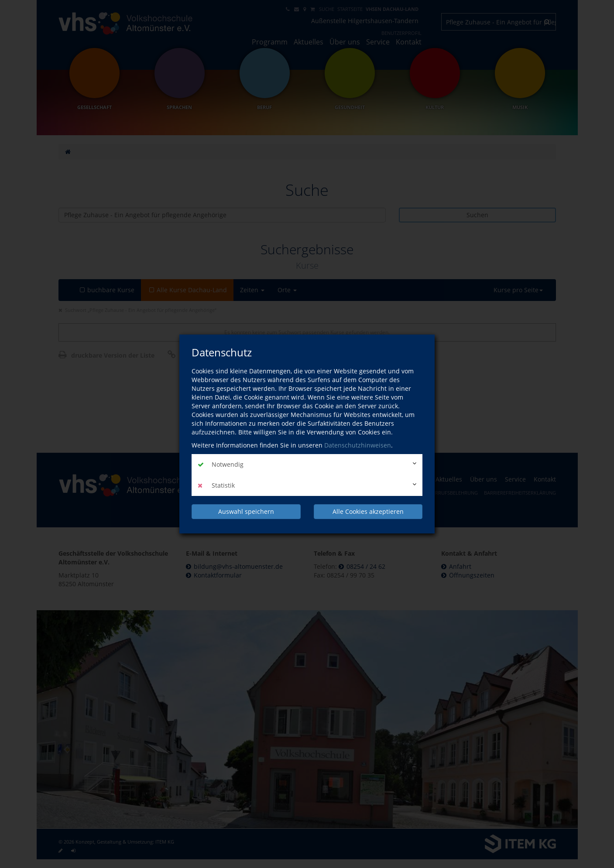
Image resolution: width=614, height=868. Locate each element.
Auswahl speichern (246, 511)
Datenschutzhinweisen (358, 445)
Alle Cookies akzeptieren (368, 511)
